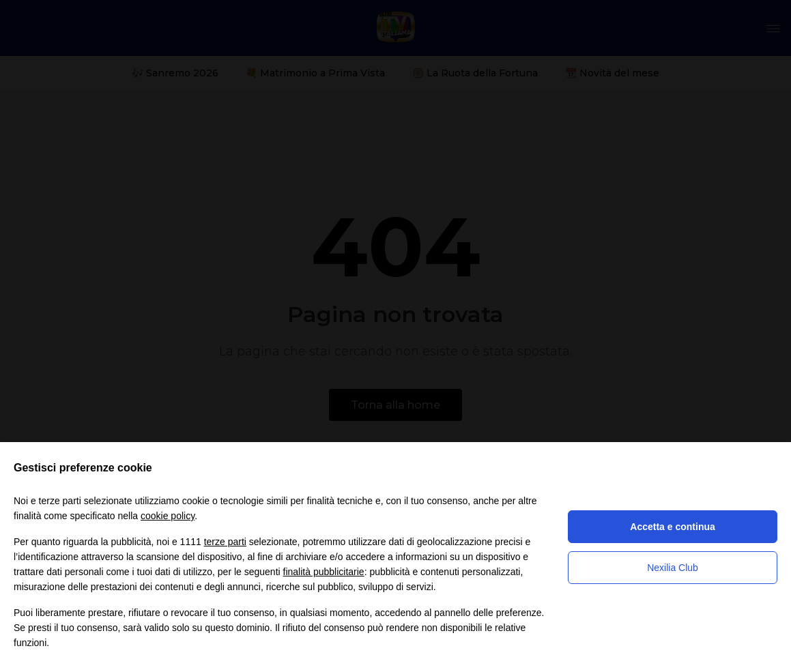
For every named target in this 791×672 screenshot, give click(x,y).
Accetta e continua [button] (672, 527)
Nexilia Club (673, 568)
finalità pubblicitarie (324, 572)
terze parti (225, 542)
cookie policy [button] (168, 516)
